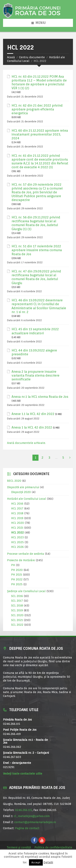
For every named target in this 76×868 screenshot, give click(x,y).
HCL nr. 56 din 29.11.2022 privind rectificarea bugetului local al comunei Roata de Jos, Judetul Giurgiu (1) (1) (36, 223)
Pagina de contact (27, 828)
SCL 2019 (17, 610)
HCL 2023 (17, 537)
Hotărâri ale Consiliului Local (27, 499)
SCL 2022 (17, 625)
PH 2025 (17, 584)
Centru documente (32, 57)
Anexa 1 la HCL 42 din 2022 (32, 427)
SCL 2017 (17, 601)
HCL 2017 (17, 508)
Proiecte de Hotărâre (21, 560)
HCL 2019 (17, 518)
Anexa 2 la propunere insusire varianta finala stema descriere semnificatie (35, 375)
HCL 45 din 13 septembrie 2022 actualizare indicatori (35, 331)
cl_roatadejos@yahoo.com (32, 816)
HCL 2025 (17, 542)
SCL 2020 (17, 615)
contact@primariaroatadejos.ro (35, 822)
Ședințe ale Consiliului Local (26, 591)
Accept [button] (36, 862)
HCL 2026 (17, 547)
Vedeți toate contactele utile (23, 774)
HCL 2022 (17, 532)
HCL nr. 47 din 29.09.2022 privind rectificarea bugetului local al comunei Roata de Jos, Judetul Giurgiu (36, 277)
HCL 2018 (17, 513)
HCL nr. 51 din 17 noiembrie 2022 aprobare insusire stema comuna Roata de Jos (37, 250)
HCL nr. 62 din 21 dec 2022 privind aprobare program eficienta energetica (37, 109)
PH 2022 (17, 579)
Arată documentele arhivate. (26, 443)
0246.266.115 (24, 810)
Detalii (48, 862)
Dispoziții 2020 (21, 492)
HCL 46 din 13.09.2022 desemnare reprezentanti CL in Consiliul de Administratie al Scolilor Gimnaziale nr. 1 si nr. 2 (39, 306)
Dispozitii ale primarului (23, 487)
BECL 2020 (14, 481)
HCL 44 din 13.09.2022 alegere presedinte (34, 352)
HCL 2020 (18, 523)
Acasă (11, 57)
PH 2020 (17, 570)
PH (13, 565)
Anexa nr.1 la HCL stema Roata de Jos (40, 397)
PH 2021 (17, 575)
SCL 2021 (17, 620)
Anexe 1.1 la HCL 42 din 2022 (33, 414)
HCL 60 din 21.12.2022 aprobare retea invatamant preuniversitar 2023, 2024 (40, 134)
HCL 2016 (17, 504)
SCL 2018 (17, 605)
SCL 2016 (17, 596)
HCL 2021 (17, 528)
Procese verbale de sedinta (26, 554)
